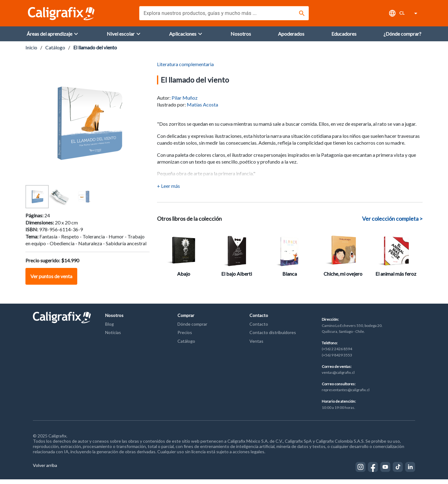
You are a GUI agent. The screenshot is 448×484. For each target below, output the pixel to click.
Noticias (113, 337)
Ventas (256, 346)
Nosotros (114, 320)
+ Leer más (168, 190)
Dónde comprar (192, 329)
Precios (185, 337)
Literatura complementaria (185, 69)
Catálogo (55, 52)
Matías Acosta (202, 109)
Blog (110, 329)
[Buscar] (302, 13)
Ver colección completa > (392, 223)
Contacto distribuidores (273, 337)
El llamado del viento (95, 52)
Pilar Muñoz (185, 102)
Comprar (186, 320)
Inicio (31, 52)
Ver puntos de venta (51, 281)
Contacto (259, 320)
